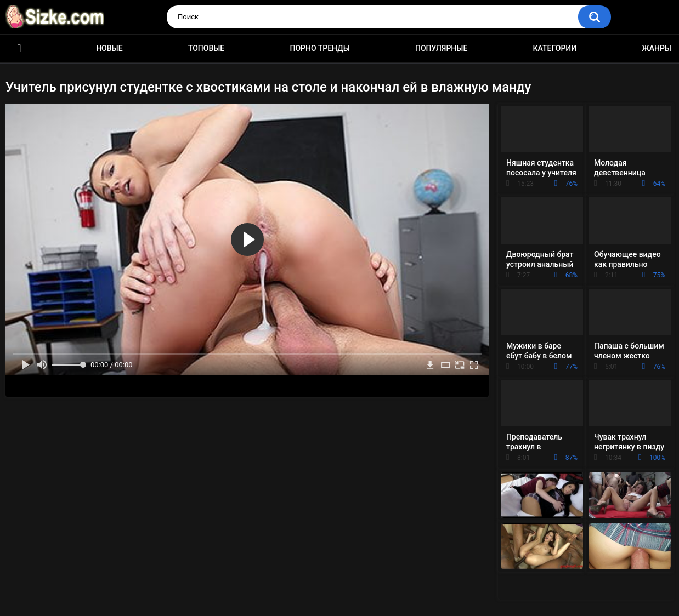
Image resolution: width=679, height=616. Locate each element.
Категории (555, 48)
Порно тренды (319, 48)
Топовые (206, 48)
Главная (19, 49)
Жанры (657, 48)
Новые (109, 48)
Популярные (441, 48)
